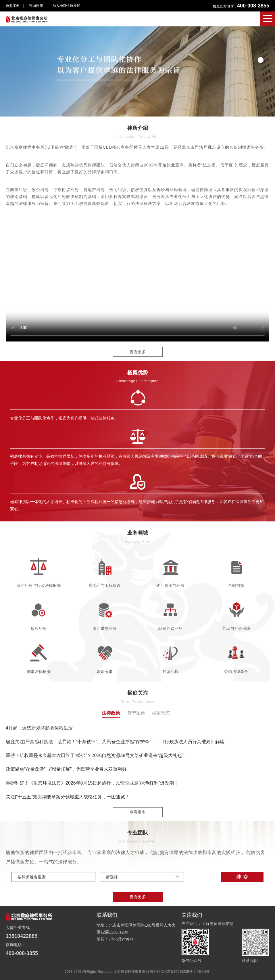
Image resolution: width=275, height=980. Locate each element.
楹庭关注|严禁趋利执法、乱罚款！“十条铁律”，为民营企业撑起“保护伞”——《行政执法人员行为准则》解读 (115, 742)
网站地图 (203, 972)
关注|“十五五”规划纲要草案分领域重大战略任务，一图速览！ (68, 797)
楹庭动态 (161, 713)
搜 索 (242, 877)
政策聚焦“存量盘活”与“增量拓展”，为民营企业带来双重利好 (66, 769)
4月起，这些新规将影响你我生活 (39, 728)
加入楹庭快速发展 (66, 6)
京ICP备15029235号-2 (178, 972)
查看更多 (138, 352)
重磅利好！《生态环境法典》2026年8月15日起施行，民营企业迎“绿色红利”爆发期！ (92, 783)
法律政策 (111, 713)
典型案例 (13, 6)
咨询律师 (36, 6)
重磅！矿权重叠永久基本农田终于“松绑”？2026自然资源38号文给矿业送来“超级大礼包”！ (97, 755)
